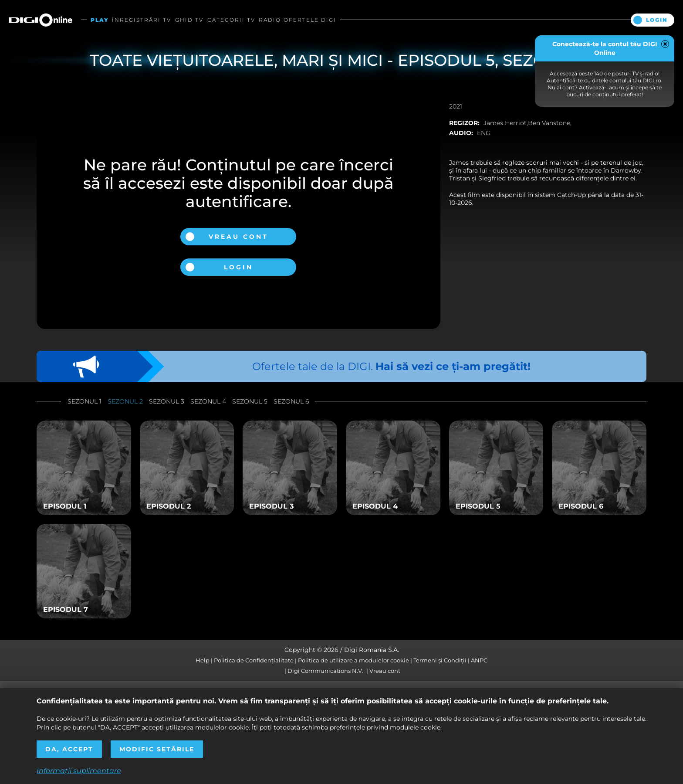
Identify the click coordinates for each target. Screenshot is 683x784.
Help (203, 660)
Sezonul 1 (85, 401)
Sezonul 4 (208, 401)
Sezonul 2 (125, 401)
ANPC (479, 660)
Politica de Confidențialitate (254, 660)
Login (657, 20)
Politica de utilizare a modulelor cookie (353, 660)
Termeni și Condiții (440, 660)
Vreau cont (238, 237)
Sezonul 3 (167, 401)
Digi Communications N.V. (325, 671)
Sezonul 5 (250, 401)
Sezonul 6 (291, 401)
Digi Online (41, 20)
